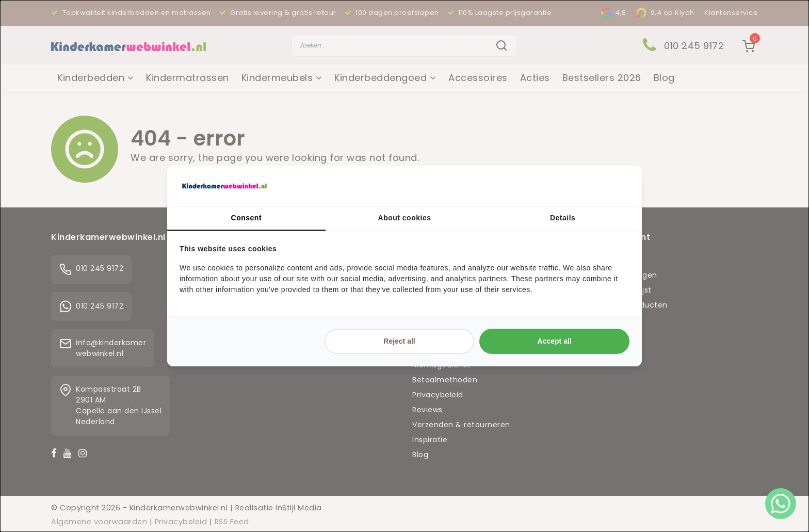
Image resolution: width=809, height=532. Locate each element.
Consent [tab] (247, 218)
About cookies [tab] (405, 218)
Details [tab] (563, 218)
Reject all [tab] (399, 341)
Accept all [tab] (555, 341)
